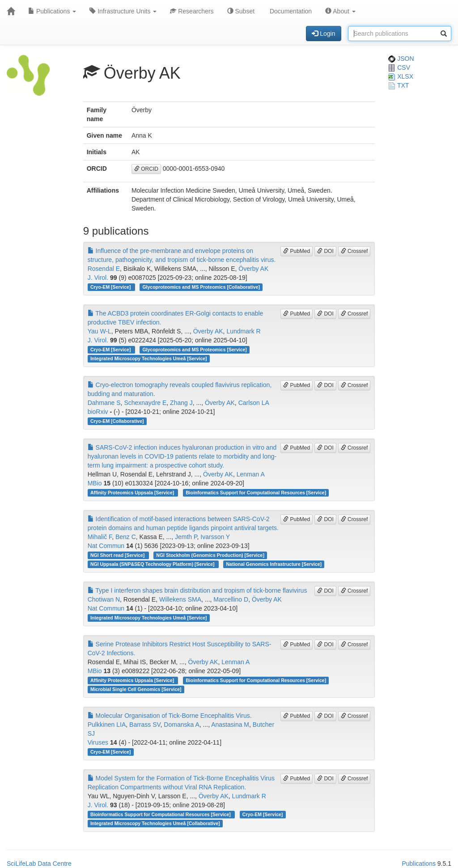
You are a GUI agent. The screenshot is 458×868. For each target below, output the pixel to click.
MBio (95, 483)
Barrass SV (145, 725)
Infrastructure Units (123, 11)
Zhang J (181, 403)
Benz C (126, 537)
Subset (241, 11)
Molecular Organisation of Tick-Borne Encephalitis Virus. (170, 716)
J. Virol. (98, 278)
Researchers (192, 11)
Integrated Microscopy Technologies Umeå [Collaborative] (155, 823)
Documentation (290, 11)
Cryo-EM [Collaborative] (117, 421)
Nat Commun (106, 546)
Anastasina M (230, 725)
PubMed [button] (297, 251)
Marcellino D (231, 599)
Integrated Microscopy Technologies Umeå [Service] (149, 358)
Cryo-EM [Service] (111, 287)
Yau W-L (100, 331)
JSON (401, 59)
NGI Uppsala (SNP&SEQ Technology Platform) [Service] (153, 564)
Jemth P (186, 537)
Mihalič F (100, 537)
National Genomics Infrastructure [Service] (274, 564)
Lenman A (251, 474)
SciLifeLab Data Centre (39, 864)
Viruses (98, 742)
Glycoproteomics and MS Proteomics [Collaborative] (201, 287)
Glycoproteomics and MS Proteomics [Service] (194, 350)
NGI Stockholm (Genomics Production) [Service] (210, 555)
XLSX (401, 76)
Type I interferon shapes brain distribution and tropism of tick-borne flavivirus (197, 590)
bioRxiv (98, 412)
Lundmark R (243, 331)
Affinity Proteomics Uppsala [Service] (133, 493)
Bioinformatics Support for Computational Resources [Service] (256, 493)
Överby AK (253, 269)
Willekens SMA (180, 599)
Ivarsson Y (215, 537)
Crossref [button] (354, 251)
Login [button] (323, 34)
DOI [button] (325, 251)
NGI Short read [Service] (118, 555)
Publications (52, 11)
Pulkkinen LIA (107, 725)
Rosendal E (104, 269)
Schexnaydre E (145, 403)
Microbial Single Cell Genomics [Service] (136, 689)
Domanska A (181, 725)
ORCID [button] (146, 169)
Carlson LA (254, 403)
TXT (399, 85)
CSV (399, 67)
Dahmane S (104, 403)
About (340, 11)
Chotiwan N (104, 599)
